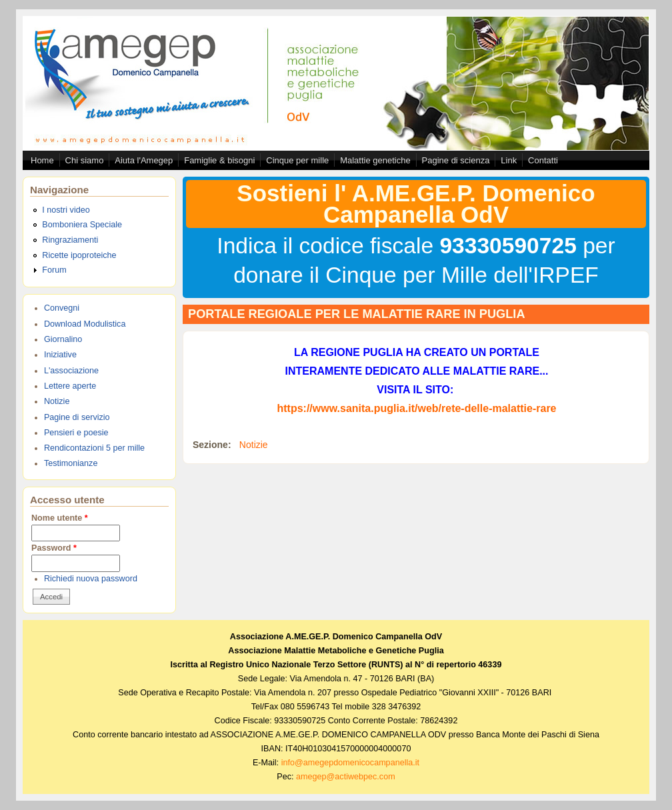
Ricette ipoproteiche (79, 255)
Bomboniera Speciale (82, 225)
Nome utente (60, 518)
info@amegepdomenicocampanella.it (350, 763)
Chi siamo (85, 160)
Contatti (543, 160)
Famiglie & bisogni (219, 160)
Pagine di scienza (456, 160)
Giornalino (63, 339)
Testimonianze (71, 463)
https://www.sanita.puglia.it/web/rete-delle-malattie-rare (416, 408)
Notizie (57, 401)
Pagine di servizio (77, 417)
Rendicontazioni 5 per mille (94, 448)
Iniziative (60, 355)
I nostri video (66, 210)
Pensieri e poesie (76, 433)
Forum (54, 270)
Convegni (62, 308)
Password (54, 548)
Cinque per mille (297, 160)
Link (509, 160)
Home (42, 160)
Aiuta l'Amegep (144, 160)
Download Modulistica (85, 324)
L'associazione (71, 371)
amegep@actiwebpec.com (346, 777)
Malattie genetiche (375, 160)
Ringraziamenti (70, 240)
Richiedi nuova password (91, 579)
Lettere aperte (70, 386)
